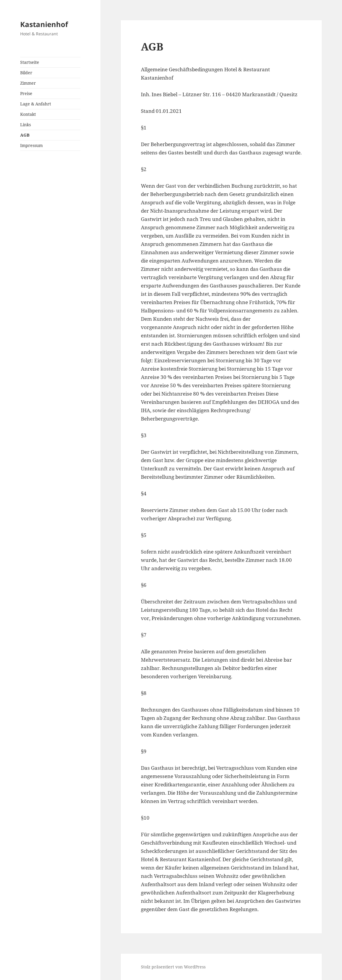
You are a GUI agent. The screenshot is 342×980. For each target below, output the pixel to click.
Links (26, 125)
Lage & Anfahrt (36, 104)
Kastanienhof (44, 24)
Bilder (26, 73)
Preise (26, 93)
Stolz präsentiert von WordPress (173, 967)
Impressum (31, 145)
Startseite (30, 62)
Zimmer (28, 83)
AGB (25, 135)
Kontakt (28, 114)
